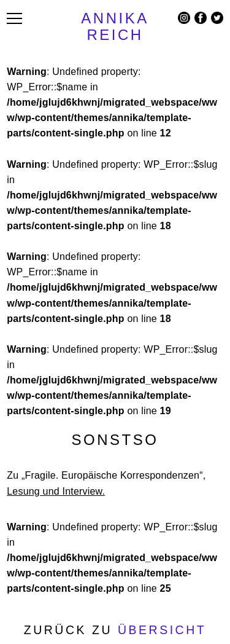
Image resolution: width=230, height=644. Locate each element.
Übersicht (162, 630)
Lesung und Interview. (56, 491)
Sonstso (115, 440)
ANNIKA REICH (115, 26)
